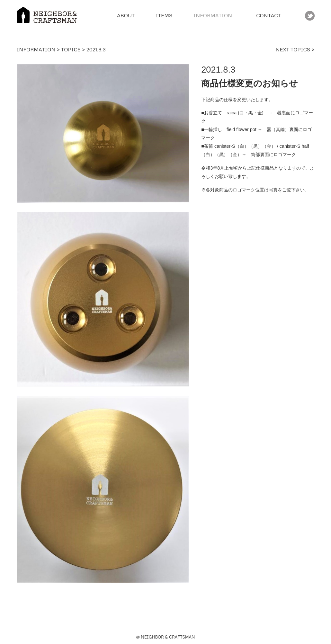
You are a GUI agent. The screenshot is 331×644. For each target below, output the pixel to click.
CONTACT (268, 15)
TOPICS (71, 49)
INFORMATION (36, 49)
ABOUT (126, 15)
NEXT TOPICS (293, 49)
